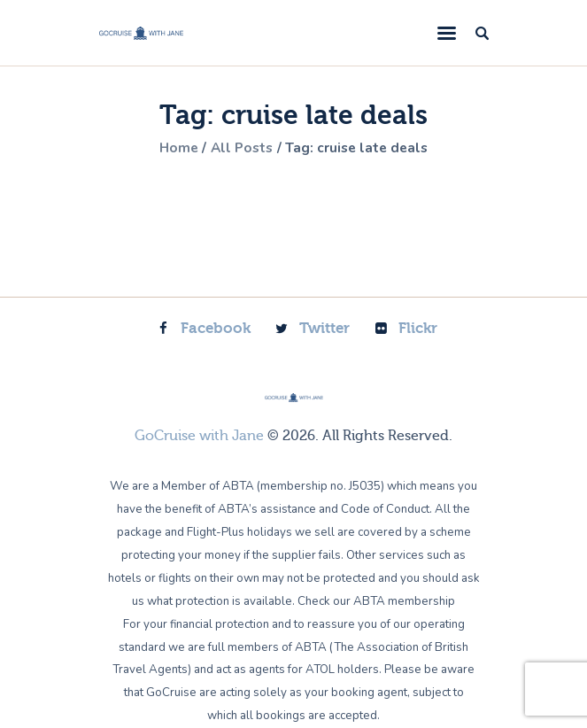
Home (174, 148)
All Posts (241, 148)
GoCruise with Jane (199, 436)
